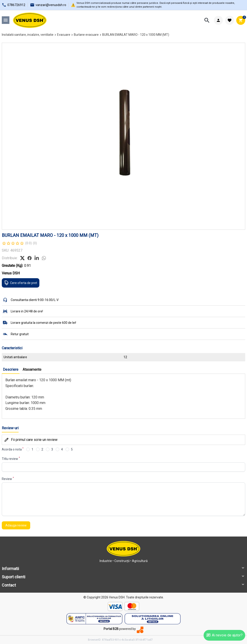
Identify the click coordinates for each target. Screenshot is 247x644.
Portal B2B (111, 629)
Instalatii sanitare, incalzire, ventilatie (28, 35)
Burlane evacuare (86, 35)
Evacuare (64, 35)
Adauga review (16, 525)
